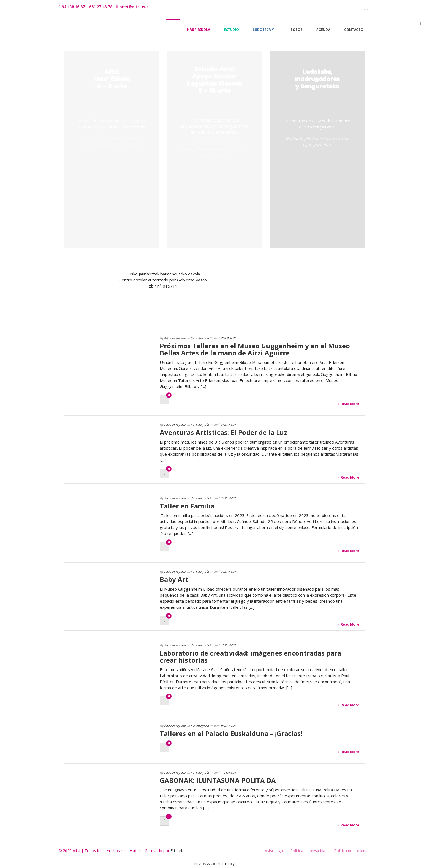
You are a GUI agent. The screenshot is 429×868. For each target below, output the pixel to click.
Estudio (231, 30)
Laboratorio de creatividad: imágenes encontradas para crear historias (250, 656)
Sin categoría (200, 338)
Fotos (297, 30)
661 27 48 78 (101, 7)
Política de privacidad (309, 851)
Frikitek (177, 851)
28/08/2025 (228, 338)
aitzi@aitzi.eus (134, 7)
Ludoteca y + (265, 30)
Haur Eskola (199, 30)
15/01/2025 (228, 645)
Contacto (354, 30)
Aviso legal (274, 851)
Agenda (323, 30)
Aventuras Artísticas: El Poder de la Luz (224, 432)
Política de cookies (351, 851)
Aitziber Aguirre (175, 338)
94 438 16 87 (73, 7)
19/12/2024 (228, 773)
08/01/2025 (228, 726)
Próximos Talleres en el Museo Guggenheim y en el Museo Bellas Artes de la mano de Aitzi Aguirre (255, 349)
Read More (349, 404)
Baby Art (174, 579)
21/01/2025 (228, 498)
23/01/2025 (228, 425)
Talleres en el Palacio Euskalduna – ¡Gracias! (231, 733)
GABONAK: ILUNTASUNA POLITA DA (218, 780)
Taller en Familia (187, 506)
